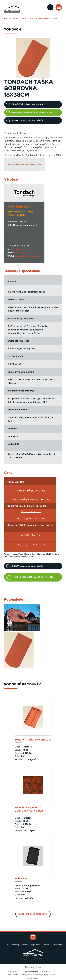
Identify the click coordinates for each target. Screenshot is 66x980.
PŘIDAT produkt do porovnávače (24, 120)
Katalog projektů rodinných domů (35, 975)
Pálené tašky (43, 19)
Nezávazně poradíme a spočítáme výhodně (29, 112)
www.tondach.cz (23, 253)
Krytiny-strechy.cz (15, 971)
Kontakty (16, 945)
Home (8, 19)
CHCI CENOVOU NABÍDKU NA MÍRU (30, 577)
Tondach (55, 19)
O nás (7, 945)
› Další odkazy (33, 978)
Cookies (46, 945)
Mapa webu (36, 945)
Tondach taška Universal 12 (33, 740)
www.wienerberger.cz (26, 256)
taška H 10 (21, 879)
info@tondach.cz (20, 249)
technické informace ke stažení (25, 164)
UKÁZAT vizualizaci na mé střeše (25, 104)
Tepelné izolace (13, 975)
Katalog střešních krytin (24, 19)
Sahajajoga (54, 975)
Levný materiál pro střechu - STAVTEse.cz (41, 971)
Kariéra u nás (57, 945)
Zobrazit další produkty (33, 914)
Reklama (25, 945)
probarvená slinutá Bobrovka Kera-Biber (29, 809)
